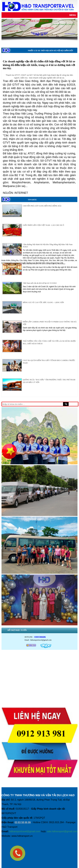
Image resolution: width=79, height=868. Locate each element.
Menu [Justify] (73, 15)
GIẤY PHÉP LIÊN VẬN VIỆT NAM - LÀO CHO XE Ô (43, 225)
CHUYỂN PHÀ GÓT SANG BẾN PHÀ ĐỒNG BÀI (42, 206)
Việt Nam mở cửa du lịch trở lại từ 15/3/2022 (40, 283)
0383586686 (40, 637)
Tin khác (32, 200)
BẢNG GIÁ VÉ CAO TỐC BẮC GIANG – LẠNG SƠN (43, 302)
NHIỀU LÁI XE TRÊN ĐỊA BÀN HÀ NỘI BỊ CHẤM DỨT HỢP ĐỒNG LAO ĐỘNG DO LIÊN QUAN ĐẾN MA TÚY (50, 53)
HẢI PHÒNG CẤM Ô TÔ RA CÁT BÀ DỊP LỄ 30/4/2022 (44, 264)
